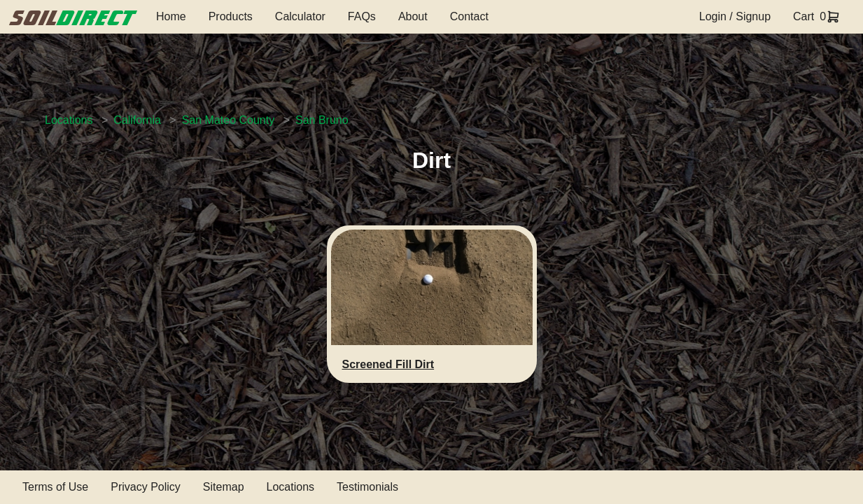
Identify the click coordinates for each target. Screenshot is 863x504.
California (137, 120)
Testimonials (367, 487)
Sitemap (224, 487)
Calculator (300, 16)
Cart (804, 16)
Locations (69, 120)
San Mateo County (229, 120)
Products (231, 16)
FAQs (362, 16)
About (413, 16)
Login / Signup (735, 16)
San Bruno (322, 120)
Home (171, 16)
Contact (469, 16)
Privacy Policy (146, 487)
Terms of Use (55, 487)
